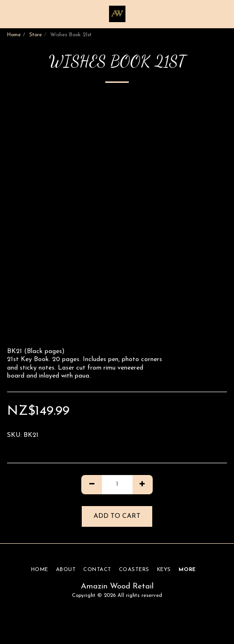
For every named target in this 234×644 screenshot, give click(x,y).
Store (35, 35)
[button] (10, 14)
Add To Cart (117, 516)
